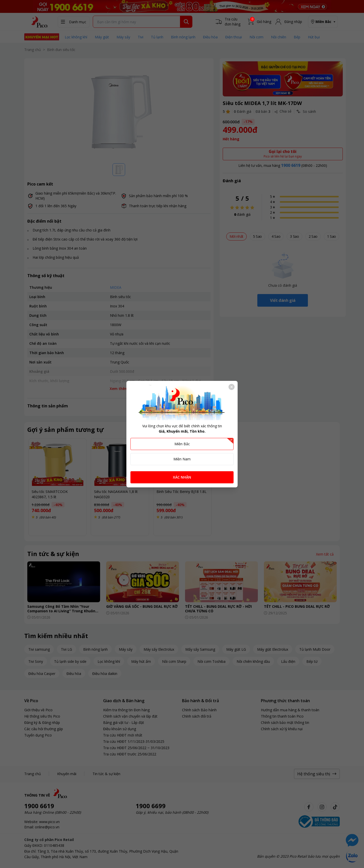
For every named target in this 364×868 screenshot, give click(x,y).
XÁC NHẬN (182, 477)
